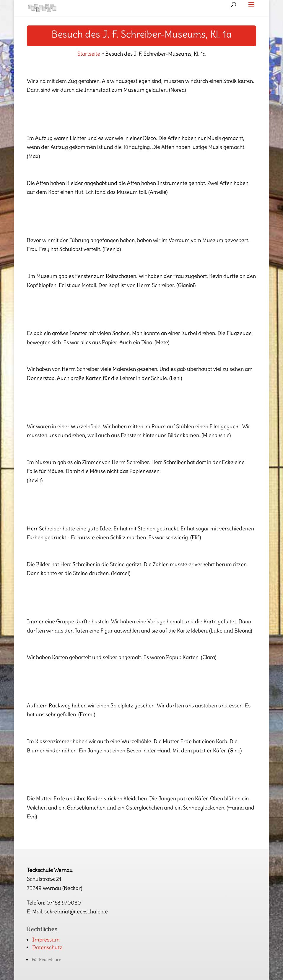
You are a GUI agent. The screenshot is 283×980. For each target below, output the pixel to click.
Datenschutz (47, 947)
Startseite (89, 54)
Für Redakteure (47, 960)
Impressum (46, 940)
